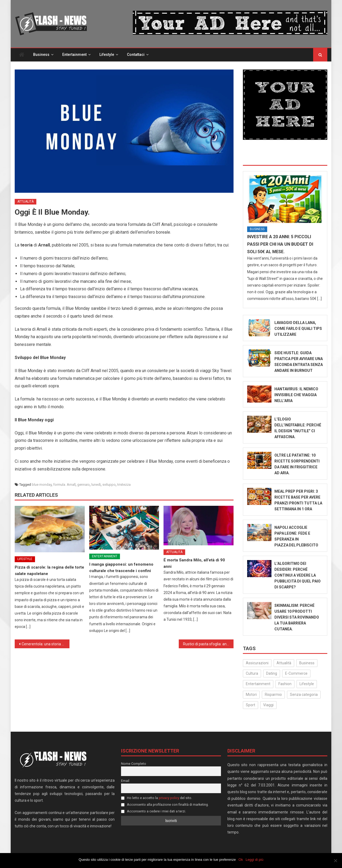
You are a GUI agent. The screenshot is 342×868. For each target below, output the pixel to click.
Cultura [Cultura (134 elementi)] (252, 673)
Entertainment (74, 55)
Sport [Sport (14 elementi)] (250, 705)
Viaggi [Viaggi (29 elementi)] (268, 705)
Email (125, 781)
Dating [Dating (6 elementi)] (272, 673)
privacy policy (169, 798)
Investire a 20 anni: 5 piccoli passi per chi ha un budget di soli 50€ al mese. (280, 244)
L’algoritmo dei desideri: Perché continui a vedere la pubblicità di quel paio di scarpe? (298, 575)
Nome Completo (134, 764)
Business (41, 55)
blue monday (42, 485)
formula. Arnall (64, 485)
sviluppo (109, 485)
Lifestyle (107, 55)
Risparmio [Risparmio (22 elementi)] (273, 695)
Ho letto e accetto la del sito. (157, 798)
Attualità (26, 202)
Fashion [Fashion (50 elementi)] (285, 684)
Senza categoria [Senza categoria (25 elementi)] (304, 695)
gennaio (83, 485)
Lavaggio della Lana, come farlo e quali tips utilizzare (298, 329)
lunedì (96, 485)
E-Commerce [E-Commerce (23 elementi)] (296, 673)
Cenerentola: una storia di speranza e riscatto (46, 644)
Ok (241, 860)
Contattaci (136, 55)
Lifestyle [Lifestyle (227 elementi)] (307, 684)
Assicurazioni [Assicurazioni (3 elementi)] (257, 663)
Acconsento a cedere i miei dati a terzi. (153, 811)
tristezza (124, 485)
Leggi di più (254, 860)
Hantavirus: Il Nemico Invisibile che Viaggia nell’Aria (296, 395)
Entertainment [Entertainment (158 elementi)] (258, 684)
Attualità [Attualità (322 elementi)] (284, 663)
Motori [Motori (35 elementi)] (251, 695)
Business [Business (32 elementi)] (307, 663)
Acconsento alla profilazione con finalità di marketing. (165, 805)
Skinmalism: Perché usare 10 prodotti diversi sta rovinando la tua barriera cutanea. (297, 617)
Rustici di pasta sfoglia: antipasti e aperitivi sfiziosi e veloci (208, 644)
